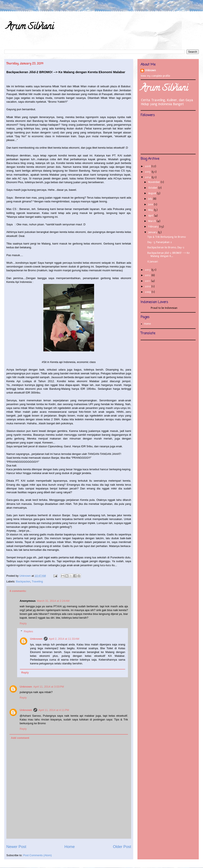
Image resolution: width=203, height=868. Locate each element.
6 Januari (153, 262)
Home (70, 847)
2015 (148, 172)
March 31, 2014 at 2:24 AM (53, 601)
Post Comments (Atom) (38, 855)
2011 (148, 281)
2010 (148, 286)
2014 (148, 177)
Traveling (37, 581)
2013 (148, 270)
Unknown (36, 639)
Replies (28, 631)
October (153, 188)
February (154, 227)
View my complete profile (155, 76)
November (154, 182)
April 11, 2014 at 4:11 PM (54, 710)
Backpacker (23, 581)
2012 (148, 275)
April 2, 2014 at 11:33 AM (64, 639)
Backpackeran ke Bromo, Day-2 (166, 247)
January (153, 232)
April (151, 216)
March (152, 221)
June (151, 204)
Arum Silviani (30, 27)
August (153, 193)
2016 (148, 166)
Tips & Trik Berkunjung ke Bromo (167, 237)
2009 (148, 292)
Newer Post (16, 847)
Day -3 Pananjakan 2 (160, 242)
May (151, 210)
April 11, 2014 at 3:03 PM (49, 687)
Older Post (122, 847)
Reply (23, 623)
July (151, 199)
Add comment (20, 738)
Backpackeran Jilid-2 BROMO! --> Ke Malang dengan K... (168, 255)
